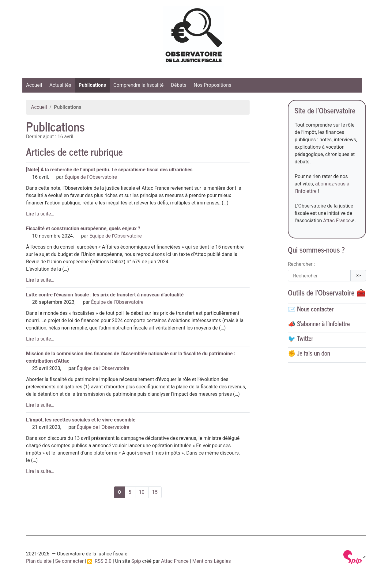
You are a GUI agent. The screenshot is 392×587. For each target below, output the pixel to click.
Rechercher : (301, 264)
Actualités (60, 85)
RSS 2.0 (99, 561)
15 (155, 492)
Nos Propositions (212, 85)
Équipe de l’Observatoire (91, 177)
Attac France (337, 221)
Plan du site (39, 561)
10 (142, 492)
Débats (179, 85)
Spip (136, 561)
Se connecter (69, 561)
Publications (92, 85)
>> (358, 275)
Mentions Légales (212, 561)
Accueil (34, 85)
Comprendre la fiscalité (138, 85)
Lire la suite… (40, 214)
